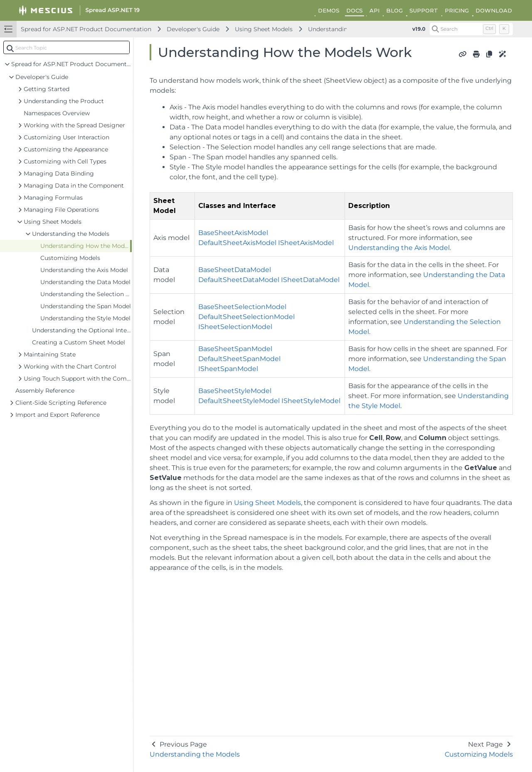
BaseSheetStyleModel (235, 391)
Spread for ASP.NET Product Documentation (86, 29)
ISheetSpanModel (228, 369)
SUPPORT (424, 10)
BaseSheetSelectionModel (242, 307)
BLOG (394, 10)
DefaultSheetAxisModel (237, 243)
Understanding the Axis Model (399, 248)
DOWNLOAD (494, 10)
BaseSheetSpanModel (235, 349)
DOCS (355, 10)
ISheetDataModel (310, 280)
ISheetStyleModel (311, 401)
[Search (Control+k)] (471, 29)
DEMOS (329, 10)
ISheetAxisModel (306, 243)
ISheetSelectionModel (235, 327)
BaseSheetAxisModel (233, 233)
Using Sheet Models (264, 29)
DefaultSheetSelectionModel (246, 317)
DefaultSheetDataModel (239, 280)
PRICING (457, 10)
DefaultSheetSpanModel (239, 359)
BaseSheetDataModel (235, 270)
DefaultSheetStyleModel (239, 401)
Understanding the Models (347, 29)
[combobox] (66, 47)
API (374, 10)
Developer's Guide (193, 29)
